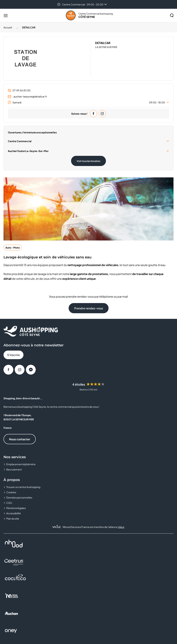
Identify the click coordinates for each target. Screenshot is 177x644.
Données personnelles (19, 497)
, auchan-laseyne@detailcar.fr (27, 96)
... (17, 27)
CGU (9, 503)
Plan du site (13, 518)
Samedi (88, 102)
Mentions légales (16, 508)
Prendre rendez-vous (89, 308)
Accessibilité (14, 513)
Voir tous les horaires (88, 161)
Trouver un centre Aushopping (23, 487)
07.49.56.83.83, (20, 90)
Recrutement (14, 469)
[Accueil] (9, 27)
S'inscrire (13, 355)
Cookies (11, 492)
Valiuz (121, 527)
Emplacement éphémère (21, 464)
